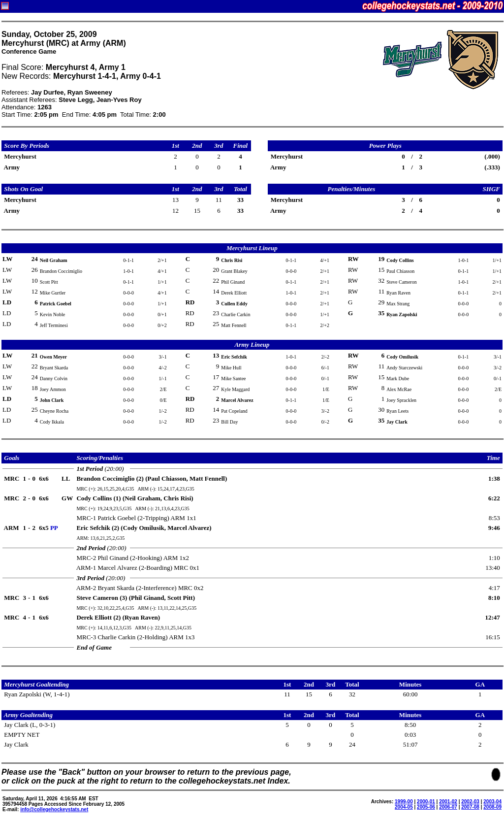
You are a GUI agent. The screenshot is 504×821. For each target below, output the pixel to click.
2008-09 (492, 807)
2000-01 (426, 802)
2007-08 (470, 807)
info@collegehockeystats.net (54, 809)
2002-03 (470, 802)
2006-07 (448, 807)
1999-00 (404, 802)
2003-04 (492, 802)
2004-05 (404, 807)
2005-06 (426, 807)
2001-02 (448, 802)
